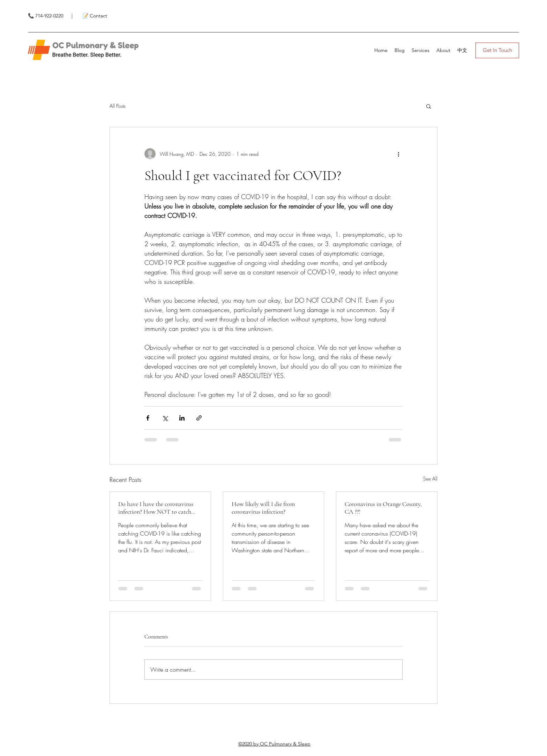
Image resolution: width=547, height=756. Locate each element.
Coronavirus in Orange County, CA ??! (383, 508)
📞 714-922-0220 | (51, 16)
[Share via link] (199, 418)
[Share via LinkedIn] (182, 418)
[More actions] (398, 154)
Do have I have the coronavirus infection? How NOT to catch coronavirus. (156, 508)
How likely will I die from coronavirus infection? (263, 508)
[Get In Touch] (497, 50)
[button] (429, 106)
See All (430, 479)
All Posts (118, 106)
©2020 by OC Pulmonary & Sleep (274, 744)
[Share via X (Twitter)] (165, 418)
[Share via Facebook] (148, 418)
